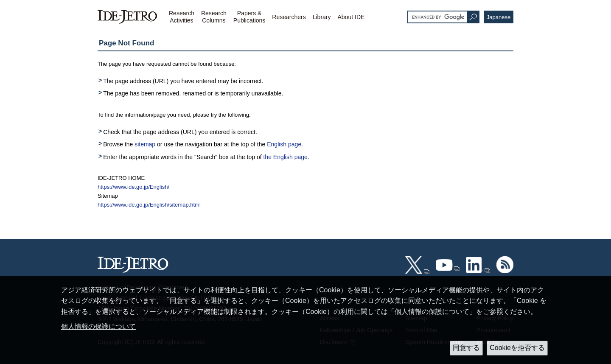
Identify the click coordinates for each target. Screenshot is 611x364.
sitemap (145, 144)
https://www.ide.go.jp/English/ (133, 187)
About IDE (351, 17)
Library (322, 17)
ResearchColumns (214, 17)
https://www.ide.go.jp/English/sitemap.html (149, 205)
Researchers (289, 17)
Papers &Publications (249, 17)
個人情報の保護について (98, 326)
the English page (285, 157)
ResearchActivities (182, 17)
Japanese (499, 17)
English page (284, 144)
